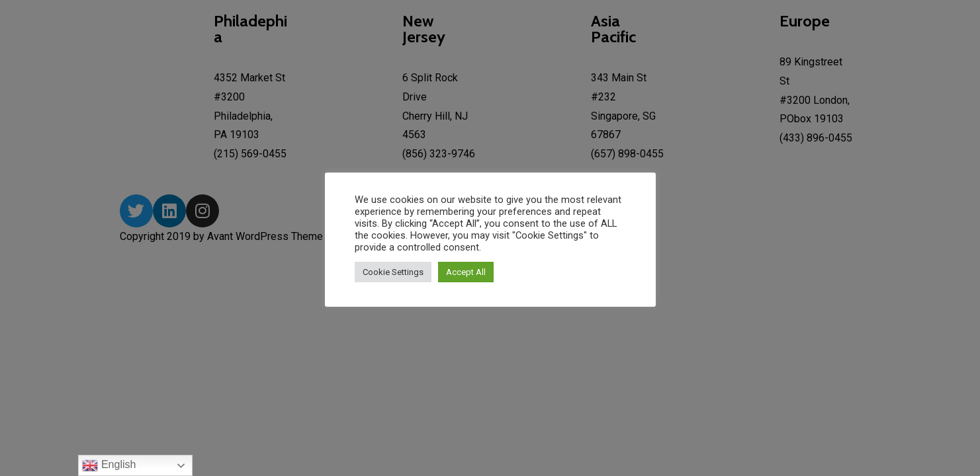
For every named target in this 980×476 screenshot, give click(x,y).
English (109, 465)
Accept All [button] (466, 272)
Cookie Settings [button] (393, 272)
